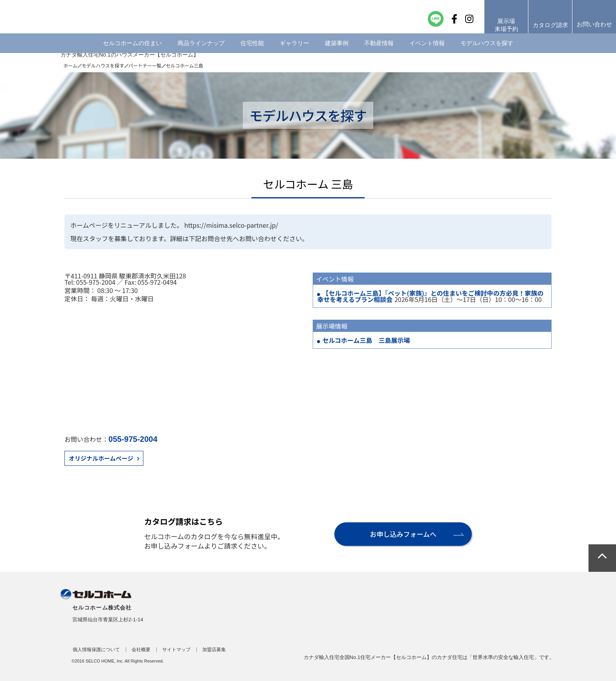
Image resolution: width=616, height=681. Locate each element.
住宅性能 (252, 49)
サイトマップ (176, 650)
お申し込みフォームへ (403, 534)
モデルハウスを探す (487, 49)
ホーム (70, 65)
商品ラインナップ (201, 49)
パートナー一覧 (145, 65)
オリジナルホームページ (101, 458)
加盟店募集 (214, 650)
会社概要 (141, 650)
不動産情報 (379, 49)
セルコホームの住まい (132, 49)
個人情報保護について (96, 650)
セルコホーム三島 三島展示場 (366, 340)
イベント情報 (427, 49)
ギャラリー (294, 49)
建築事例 (337, 49)
